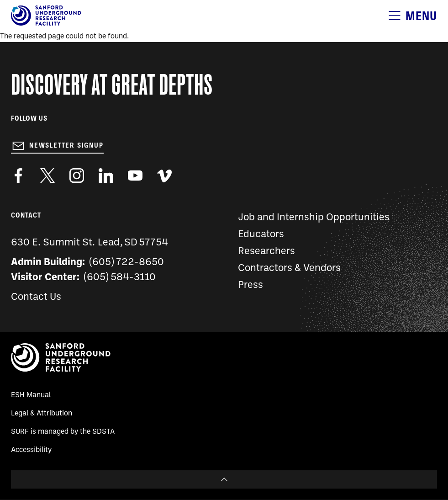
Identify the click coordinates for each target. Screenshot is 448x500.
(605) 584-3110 (120, 278)
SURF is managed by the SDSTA (63, 432)
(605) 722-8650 (127, 263)
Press (250, 285)
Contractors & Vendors (289, 269)
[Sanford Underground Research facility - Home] (46, 24)
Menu (421, 16)
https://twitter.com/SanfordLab (47, 176)
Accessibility (31, 450)
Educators (261, 235)
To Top (224, 479)
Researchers (266, 252)
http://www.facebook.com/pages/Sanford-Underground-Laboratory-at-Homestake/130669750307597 (18, 176)
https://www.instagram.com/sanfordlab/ (77, 176)
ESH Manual (31, 395)
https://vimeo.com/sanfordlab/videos (164, 176)
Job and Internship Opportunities (314, 218)
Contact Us (36, 297)
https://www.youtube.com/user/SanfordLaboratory (135, 176)
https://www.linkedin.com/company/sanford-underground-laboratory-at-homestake (106, 176)
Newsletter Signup (66, 145)
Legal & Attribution (42, 414)
